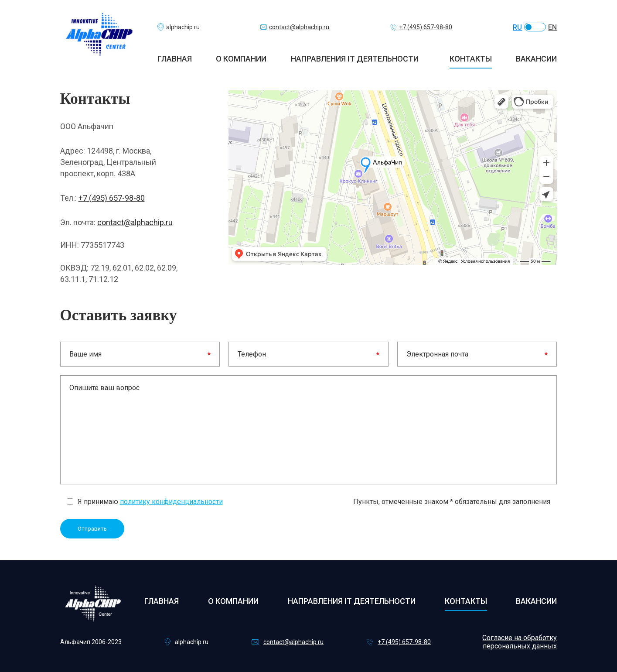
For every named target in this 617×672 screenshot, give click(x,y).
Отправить (92, 529)
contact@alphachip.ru (135, 222)
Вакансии (536, 59)
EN (552, 27)
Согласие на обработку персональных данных (520, 642)
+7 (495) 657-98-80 (112, 198)
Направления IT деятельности (355, 59)
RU (517, 27)
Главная (175, 59)
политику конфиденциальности (171, 502)
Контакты (471, 59)
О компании (241, 59)
